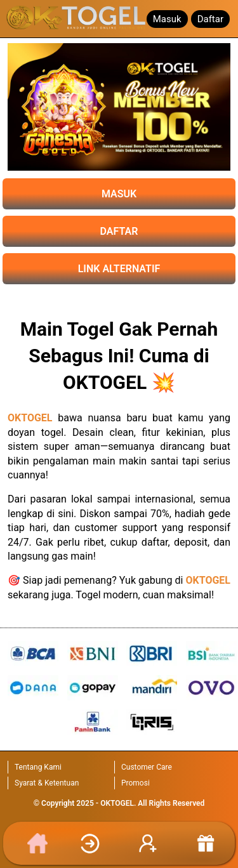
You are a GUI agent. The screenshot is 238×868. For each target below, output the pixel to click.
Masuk (167, 19)
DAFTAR (119, 231)
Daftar (210, 19)
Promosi (136, 783)
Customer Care (147, 767)
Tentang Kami (38, 767)
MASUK (119, 194)
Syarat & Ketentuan (47, 783)
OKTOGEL (30, 418)
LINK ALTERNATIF (119, 269)
